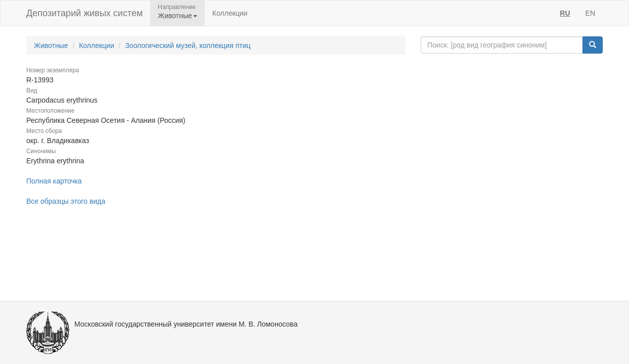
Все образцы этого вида (66, 201)
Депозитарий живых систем (84, 13)
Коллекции (230, 13)
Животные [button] (177, 16)
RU (565, 13)
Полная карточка (54, 181)
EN (590, 13)
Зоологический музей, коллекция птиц (188, 45)
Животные (51, 45)
